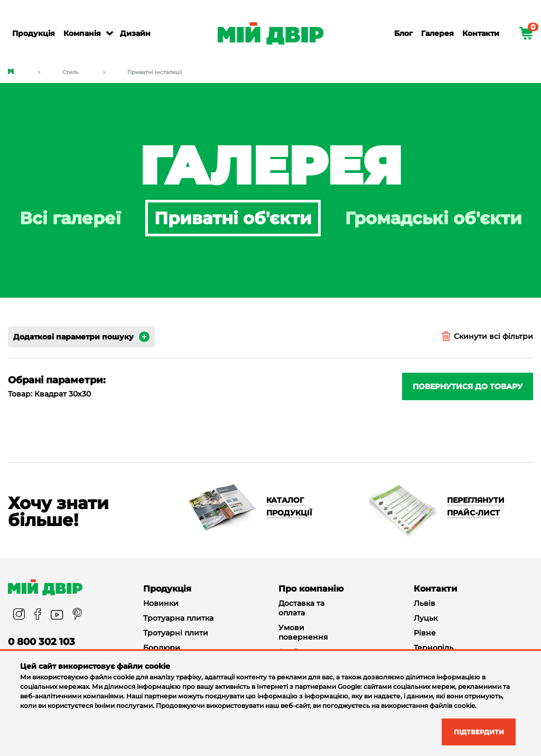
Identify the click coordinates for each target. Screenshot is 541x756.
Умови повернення (303, 632)
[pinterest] (77, 615)
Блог (403, 33)
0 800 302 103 (41, 642)
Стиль (71, 72)
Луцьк (426, 618)
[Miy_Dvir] (45, 587)
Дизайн (135, 33)
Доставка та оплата (301, 608)
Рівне (425, 633)
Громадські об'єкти (433, 218)
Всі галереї (70, 218)
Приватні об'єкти (233, 218)
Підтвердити (472, 731)
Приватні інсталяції (155, 72)
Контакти (481, 33)
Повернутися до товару (468, 386)
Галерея (437, 33)
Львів (425, 603)
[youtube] (57, 615)
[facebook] (38, 615)
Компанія (82, 33)
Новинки (161, 603)
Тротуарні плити (176, 633)
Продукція (34, 33)
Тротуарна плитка (178, 618)
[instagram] (19, 615)
